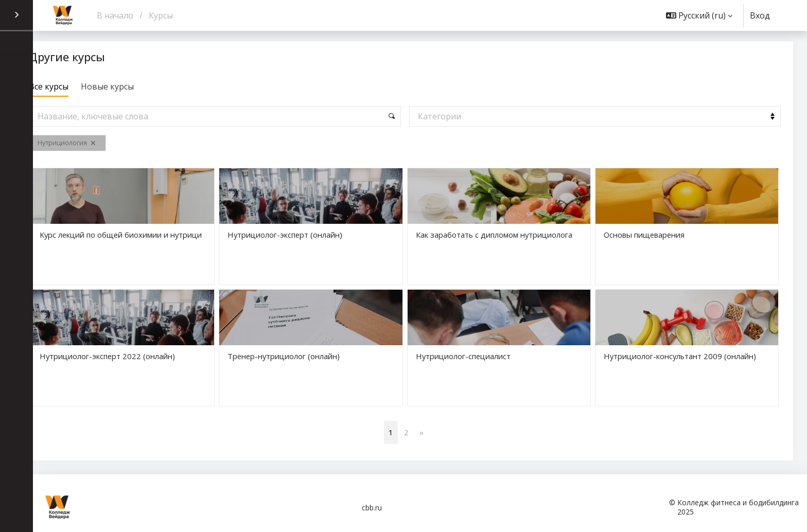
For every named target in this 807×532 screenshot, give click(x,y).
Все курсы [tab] (77, 86)
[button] (699, 15)
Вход (760, 16)
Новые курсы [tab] (136, 86)
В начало (115, 15)
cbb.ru (372, 508)
